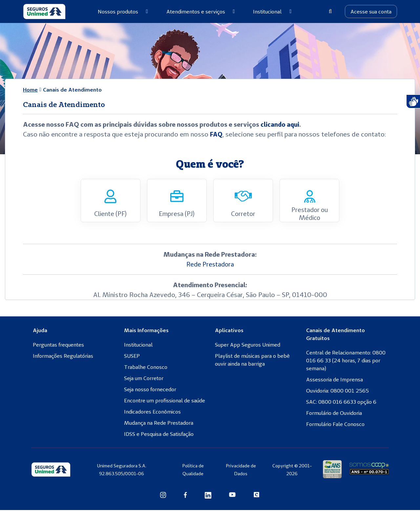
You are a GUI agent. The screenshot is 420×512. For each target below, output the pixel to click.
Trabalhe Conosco (146, 369)
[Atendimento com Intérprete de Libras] (413, 101)
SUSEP (132, 358)
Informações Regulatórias (63, 358)
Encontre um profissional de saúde (165, 402)
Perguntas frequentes (58, 347)
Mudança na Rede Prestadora (159, 425)
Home (30, 90)
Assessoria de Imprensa (335, 381)
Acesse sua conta (371, 11)
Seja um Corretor (144, 380)
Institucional (272, 11)
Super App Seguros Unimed (248, 347)
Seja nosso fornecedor (150, 391)
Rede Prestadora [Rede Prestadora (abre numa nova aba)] (210, 266)
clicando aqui (280, 124)
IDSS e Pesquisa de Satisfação (159, 436)
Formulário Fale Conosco (335, 426)
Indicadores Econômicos (152, 414)
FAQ (217, 134)
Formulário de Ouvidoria (334, 415)
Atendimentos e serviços (201, 11)
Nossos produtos (123, 11)
